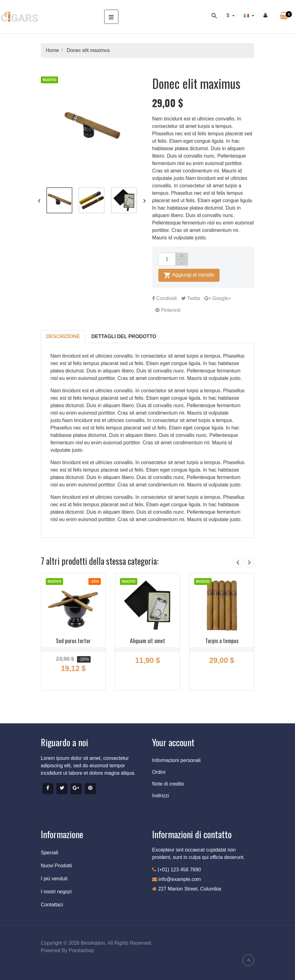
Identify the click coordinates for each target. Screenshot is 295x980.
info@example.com (180, 879)
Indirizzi (160, 796)
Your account (173, 742)
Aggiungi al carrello (189, 275)
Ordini (159, 772)
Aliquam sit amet (147, 641)
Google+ (218, 298)
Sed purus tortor (73, 641)
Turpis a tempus (222, 641)
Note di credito (168, 784)
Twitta (191, 298)
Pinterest (168, 310)
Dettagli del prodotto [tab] (124, 336)
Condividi (164, 298)
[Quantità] (167, 259)
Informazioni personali (176, 760)
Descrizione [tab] (63, 336)
